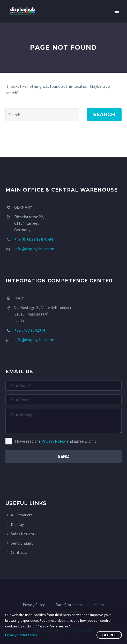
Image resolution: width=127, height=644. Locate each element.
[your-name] (63, 385)
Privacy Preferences (21, 635)
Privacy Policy (54, 441)
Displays (18, 524)
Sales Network (24, 534)
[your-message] (63, 421)
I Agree (109, 635)
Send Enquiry (22, 543)
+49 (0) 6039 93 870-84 (34, 239)
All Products (22, 515)
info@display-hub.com (34, 249)
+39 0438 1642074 (30, 330)
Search (104, 115)
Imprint (98, 605)
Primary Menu (117, 11)
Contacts (19, 552)
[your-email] (63, 400)
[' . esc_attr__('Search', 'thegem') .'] (42, 115)
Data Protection (69, 605)
